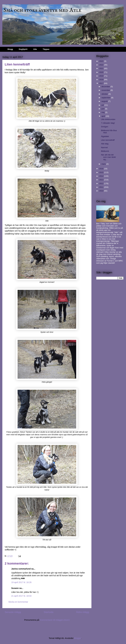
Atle (35, 49)
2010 (102, 191)
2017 (102, 83)
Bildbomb (105, 151)
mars (104, 164)
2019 (102, 76)
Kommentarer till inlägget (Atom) (55, 620)
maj (103, 112)
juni (103, 109)
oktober (105, 94)
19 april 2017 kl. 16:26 (21, 582)
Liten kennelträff (108, 140)
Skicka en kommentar (18, 602)
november (106, 90)
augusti (105, 101)
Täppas (46, 49)
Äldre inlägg (83, 612)
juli (103, 105)
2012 (102, 183)
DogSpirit (23, 49)
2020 (102, 72)
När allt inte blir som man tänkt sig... (108, 157)
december (106, 87)
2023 (102, 61)
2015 (102, 172)
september (106, 98)
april (104, 116)
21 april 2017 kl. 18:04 (21, 596)
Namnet (104, 147)
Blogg (10, 49)
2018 (102, 80)
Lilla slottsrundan (108, 119)
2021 (102, 68)
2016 (102, 169)
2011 (102, 187)
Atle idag (105, 144)
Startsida (48, 612)
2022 (102, 65)
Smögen (104, 127)
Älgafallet (105, 136)
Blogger (78, 638)
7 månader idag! (108, 123)
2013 (102, 180)
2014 (102, 176)
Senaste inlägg (13, 612)
